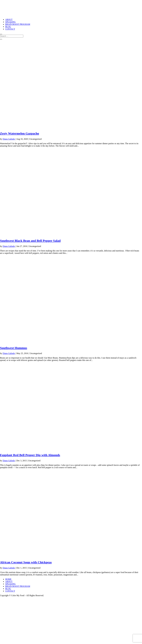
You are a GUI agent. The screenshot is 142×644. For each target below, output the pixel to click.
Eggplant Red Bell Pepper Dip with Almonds (30, 455)
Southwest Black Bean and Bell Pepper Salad (30, 241)
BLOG (8, 27)
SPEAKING (10, 22)
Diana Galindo (9, 139)
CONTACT (10, 29)
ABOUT (9, 20)
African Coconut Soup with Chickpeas (26, 562)
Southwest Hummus (14, 348)
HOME (8, 579)
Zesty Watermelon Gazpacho (20, 133)
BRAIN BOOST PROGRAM (18, 24)
